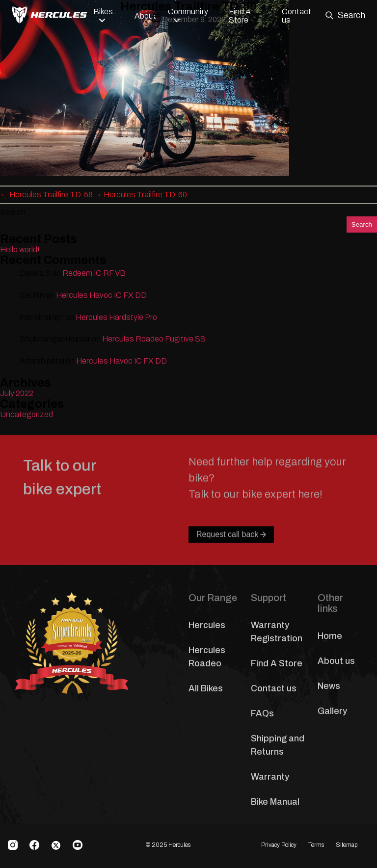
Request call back (231, 556)
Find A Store (277, 663)
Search (13, 212)
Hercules (207, 625)
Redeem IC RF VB (94, 273)
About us (336, 661)
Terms (316, 845)
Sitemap (347, 845)
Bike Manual (275, 802)
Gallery (332, 711)
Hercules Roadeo (207, 657)
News (329, 686)
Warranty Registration (277, 632)
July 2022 (17, 393)
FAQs (262, 713)
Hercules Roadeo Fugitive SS (154, 339)
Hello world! (20, 250)
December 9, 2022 (194, 19)
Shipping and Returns (278, 745)
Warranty (270, 777)
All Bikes (206, 688)
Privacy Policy (279, 845)
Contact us (274, 688)
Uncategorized (27, 414)
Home (330, 636)
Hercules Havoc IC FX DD (101, 295)
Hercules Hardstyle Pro (116, 317)
